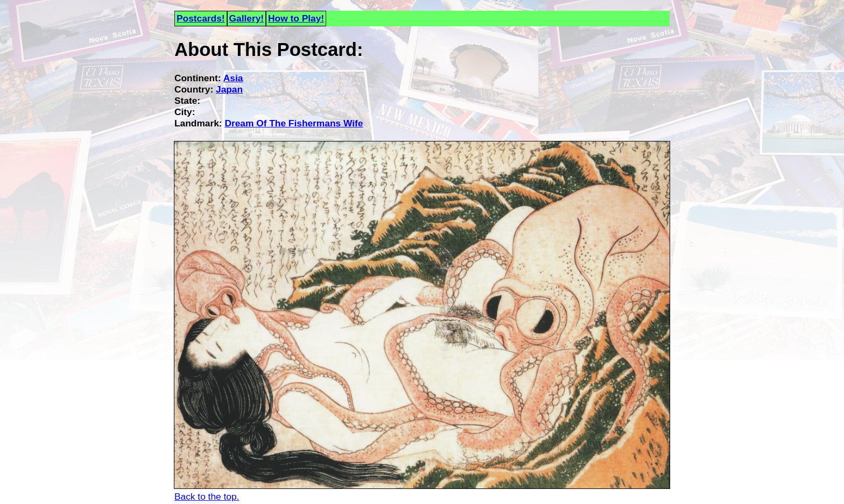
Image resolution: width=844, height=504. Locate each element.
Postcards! (201, 18)
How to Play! (296, 18)
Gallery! (247, 18)
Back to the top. (207, 496)
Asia (233, 78)
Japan (229, 89)
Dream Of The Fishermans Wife (294, 123)
